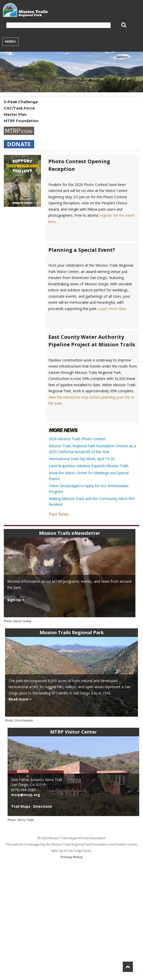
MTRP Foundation (21, 121)
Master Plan (15, 115)
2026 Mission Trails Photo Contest (77, 439)
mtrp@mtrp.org (26, 795)
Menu (10, 41)
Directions (43, 806)
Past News (59, 514)
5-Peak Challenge (21, 102)
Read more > (20, 699)
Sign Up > (16, 600)
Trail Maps (21, 806)
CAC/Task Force (19, 108)
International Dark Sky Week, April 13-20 (82, 459)
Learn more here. (112, 309)
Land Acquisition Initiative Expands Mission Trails (89, 466)
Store (19, 131)
